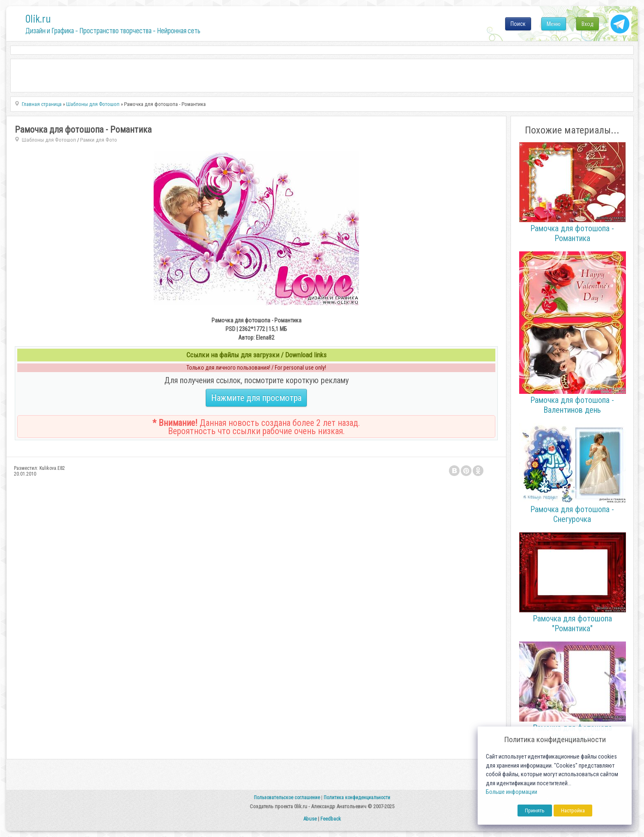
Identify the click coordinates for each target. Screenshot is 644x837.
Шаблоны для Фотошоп (49, 140)
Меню (554, 24)
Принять (535, 811)
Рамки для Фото (99, 140)
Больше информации (512, 792)
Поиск (518, 24)
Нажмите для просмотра (256, 398)
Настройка (573, 811)
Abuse (310, 819)
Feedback (331, 819)
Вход (588, 24)
